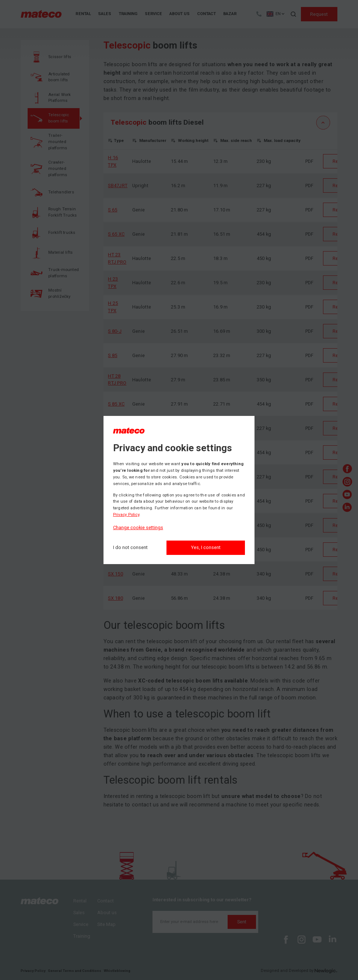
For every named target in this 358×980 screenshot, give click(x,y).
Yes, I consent (206, 547)
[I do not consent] (130, 548)
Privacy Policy (126, 515)
